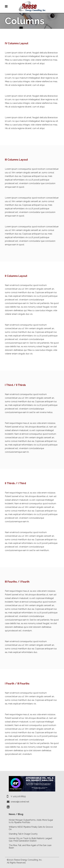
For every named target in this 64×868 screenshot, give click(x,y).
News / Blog (16, 814)
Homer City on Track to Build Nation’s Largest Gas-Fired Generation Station (30, 840)
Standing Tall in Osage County (23, 834)
